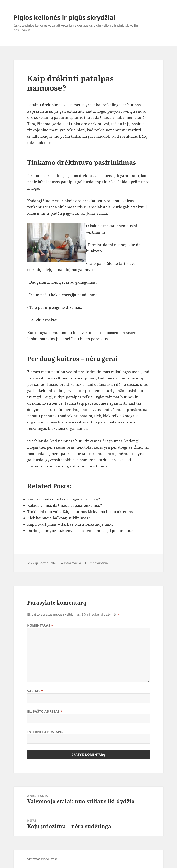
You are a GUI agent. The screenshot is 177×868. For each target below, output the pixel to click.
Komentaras (40, 625)
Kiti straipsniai (98, 563)
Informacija (72, 563)
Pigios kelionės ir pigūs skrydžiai (64, 17)
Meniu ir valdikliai (157, 29)
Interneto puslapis (45, 732)
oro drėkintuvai (95, 124)
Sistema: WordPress (42, 859)
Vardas (35, 691)
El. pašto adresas (45, 711)
